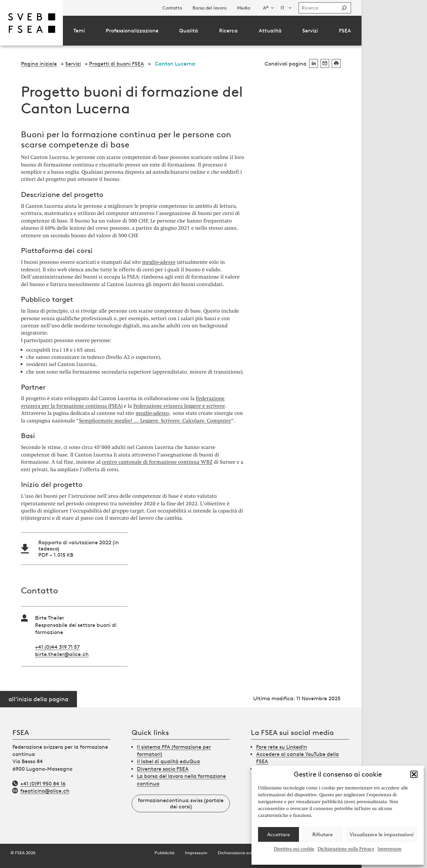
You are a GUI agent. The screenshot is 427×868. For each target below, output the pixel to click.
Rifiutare (323, 835)
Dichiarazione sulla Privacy (346, 849)
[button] (414, 774)
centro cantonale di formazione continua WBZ (157, 462)
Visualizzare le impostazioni (382, 835)
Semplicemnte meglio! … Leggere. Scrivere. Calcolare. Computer (155, 421)
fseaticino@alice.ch (45, 791)
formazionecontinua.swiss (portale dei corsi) (181, 803)
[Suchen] (344, 8)
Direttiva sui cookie (294, 849)
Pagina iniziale (39, 64)
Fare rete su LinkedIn (282, 747)
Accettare (278, 835)
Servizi (73, 64)
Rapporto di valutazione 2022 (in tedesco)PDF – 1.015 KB (79, 549)
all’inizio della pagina (38, 699)
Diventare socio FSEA (163, 769)
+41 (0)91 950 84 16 (43, 784)
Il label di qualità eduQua (168, 761)
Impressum (390, 849)
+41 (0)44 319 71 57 (57, 647)
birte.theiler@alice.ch (62, 654)
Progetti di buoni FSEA (117, 64)
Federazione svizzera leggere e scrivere (179, 406)
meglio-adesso (159, 262)
